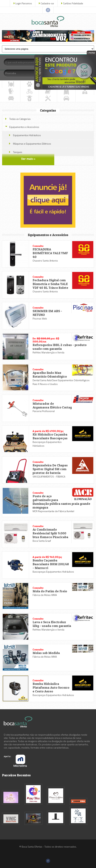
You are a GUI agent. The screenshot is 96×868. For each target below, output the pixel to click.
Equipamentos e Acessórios (24, 127)
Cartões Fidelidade (73, 3)
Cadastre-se (47, 3)
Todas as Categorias (20, 119)
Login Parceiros (24, 3)
